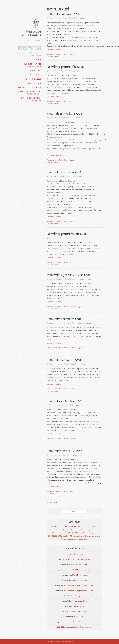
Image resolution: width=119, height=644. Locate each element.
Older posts (52, 502)
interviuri (65, 533)
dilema (80, 530)
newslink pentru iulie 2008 (64, 114)
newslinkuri (70, 18)
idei (53, 533)
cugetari (68, 530)
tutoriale (97, 536)
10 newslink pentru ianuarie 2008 (69, 275)
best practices (87, 527)
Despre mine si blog (33, 79)
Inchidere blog (77, 554)
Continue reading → (55, 50)
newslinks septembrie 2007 (65, 401)
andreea (62, 527)
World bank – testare (80, 575)
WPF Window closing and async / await (78, 585)
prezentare (95, 533)
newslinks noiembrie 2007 (64, 319)
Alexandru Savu (63, 570)
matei (80, 533)
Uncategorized (67, 539)
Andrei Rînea (62, 627)
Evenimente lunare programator (33, 65)
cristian (65, 611)
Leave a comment (53, 57)
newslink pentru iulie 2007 (64, 451)
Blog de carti (36, 71)
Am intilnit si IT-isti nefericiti (80, 622)
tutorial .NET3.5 (90, 536)
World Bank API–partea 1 (82, 559)
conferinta (50, 530)
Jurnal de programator (31, 33)
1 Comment (51, 494)
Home (39, 60)
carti (93, 527)
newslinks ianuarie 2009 (63, 14)
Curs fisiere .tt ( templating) (29, 87)
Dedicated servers (63, 559)
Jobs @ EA (80, 606)
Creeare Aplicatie (62, 530)
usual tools (75, 539)
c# (90, 527)
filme (100, 530)
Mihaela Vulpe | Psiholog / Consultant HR (30, 99)
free (51, 533)
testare (82, 536)
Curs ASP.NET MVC (34, 83)
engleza (90, 530)
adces (55, 527)
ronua (76, 536)
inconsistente (58, 533)
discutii (86, 530)
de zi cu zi (74, 530)
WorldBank (80, 539)
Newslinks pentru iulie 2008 (65, 67)
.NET (51, 527)
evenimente (95, 530)
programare (81, 18)
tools (85, 536)
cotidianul (55, 530)
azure (82, 527)
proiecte (64, 536)
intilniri (70, 533)
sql (79, 536)
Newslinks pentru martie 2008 (67, 234)
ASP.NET (68, 527)
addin (58, 527)
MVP (83, 533)
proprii (77, 71)
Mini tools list (35, 75)
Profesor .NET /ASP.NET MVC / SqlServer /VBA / (29, 93)
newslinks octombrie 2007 (64, 360)
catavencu (97, 527)
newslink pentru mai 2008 (64, 172)
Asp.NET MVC (76, 527)
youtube (85, 539)
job (74, 533)
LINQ (77, 533)
